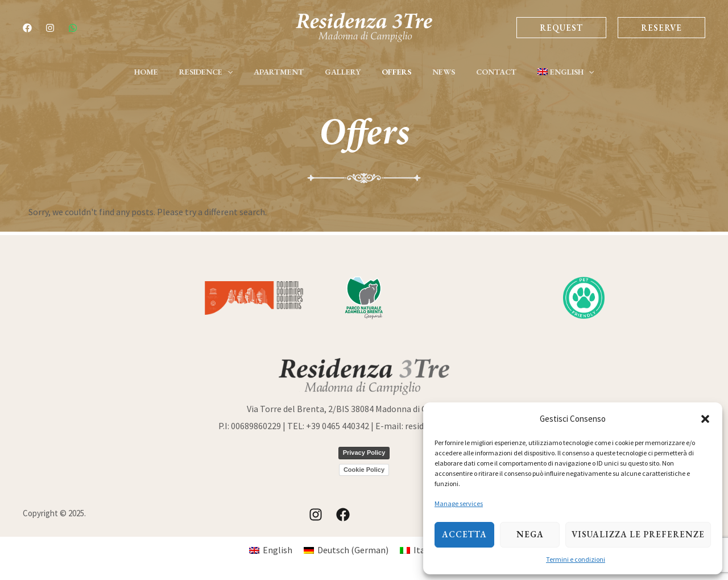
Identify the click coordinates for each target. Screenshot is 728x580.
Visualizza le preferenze (638, 534)
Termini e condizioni (576, 559)
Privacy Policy (364, 453)
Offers (394, 72)
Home (164, 72)
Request (561, 28)
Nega (530, 534)
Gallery (345, 72)
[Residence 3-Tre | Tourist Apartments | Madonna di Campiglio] (364, 26)
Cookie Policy (364, 470)
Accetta (464, 534)
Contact (483, 72)
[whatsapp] (73, 28)
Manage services (459, 503)
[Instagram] (50, 28)
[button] (705, 419)
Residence (218, 72)
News (436, 72)
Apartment (286, 72)
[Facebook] (27, 28)
